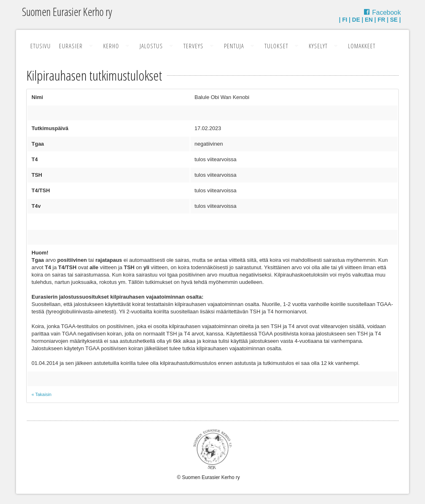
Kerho (111, 46)
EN (369, 20)
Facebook (387, 12)
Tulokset (276, 46)
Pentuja (234, 46)
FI (345, 20)
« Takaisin (42, 394)
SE (394, 20)
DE (356, 20)
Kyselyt (318, 46)
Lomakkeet (362, 46)
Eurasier (71, 46)
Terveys (193, 46)
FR (381, 20)
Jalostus (151, 46)
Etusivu (41, 46)
